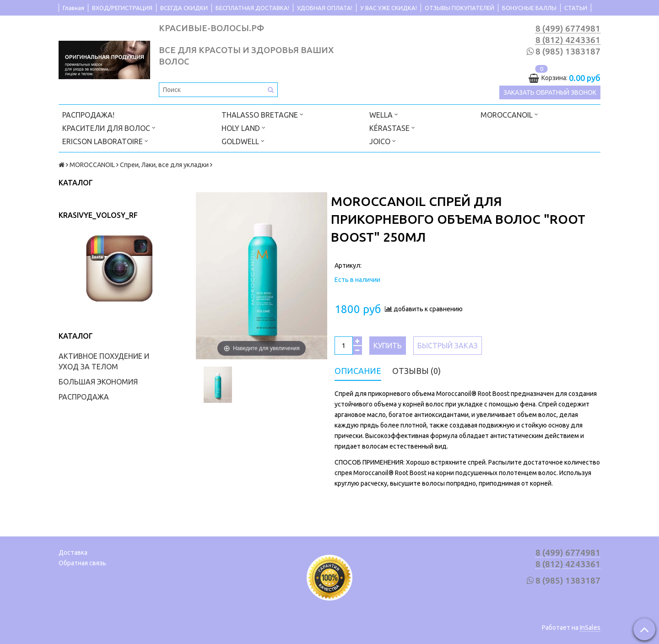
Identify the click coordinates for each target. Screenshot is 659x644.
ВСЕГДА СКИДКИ (184, 8)
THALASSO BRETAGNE (262, 114)
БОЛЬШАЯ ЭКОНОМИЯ (98, 382)
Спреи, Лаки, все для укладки (164, 165)
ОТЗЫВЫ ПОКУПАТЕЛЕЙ (459, 8)
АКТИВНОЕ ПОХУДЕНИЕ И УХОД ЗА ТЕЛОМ (104, 361)
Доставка (73, 552)
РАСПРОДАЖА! (88, 115)
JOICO (383, 141)
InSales (590, 628)
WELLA (384, 114)
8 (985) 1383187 (568, 51)
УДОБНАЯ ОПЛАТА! (325, 8)
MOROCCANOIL (509, 114)
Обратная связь (82, 563)
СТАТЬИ (576, 8)
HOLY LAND (243, 127)
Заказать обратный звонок (550, 92)
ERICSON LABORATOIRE (105, 141)
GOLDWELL (243, 141)
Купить (388, 346)
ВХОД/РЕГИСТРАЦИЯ (122, 8)
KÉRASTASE (392, 127)
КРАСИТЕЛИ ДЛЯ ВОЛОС (109, 127)
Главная (73, 8)
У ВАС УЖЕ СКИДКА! (389, 8)
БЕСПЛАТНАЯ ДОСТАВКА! (252, 8)
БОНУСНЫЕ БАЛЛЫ (529, 8)
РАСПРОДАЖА (84, 397)
